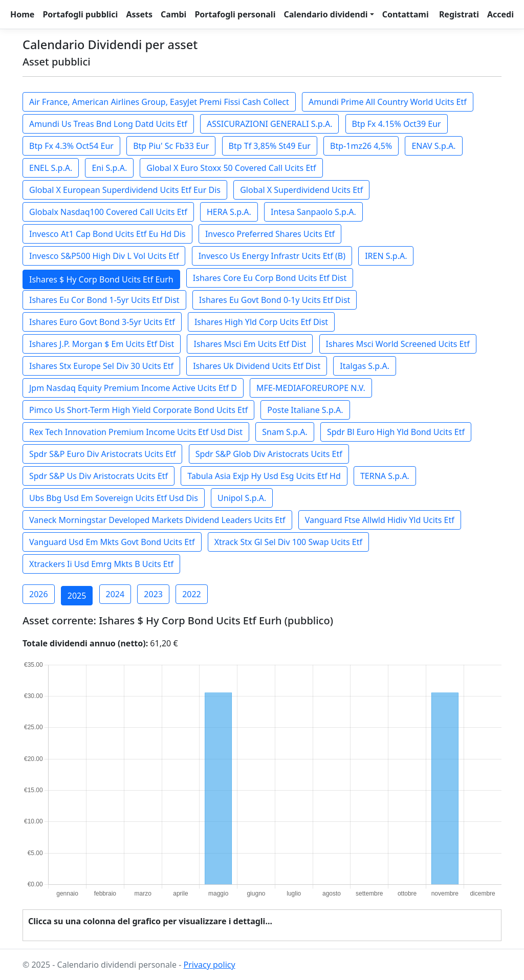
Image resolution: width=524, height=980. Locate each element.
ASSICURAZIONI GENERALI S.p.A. (269, 124)
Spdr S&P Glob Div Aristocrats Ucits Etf (269, 454)
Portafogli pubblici (80, 14)
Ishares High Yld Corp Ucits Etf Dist (261, 322)
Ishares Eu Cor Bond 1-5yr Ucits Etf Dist (104, 300)
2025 (77, 596)
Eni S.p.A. (109, 168)
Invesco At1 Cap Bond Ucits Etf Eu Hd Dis (107, 234)
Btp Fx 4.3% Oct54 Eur (71, 146)
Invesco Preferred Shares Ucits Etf (270, 234)
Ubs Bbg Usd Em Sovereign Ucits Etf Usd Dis (114, 498)
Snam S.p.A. (285, 432)
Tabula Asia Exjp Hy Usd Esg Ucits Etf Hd (264, 476)
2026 (39, 594)
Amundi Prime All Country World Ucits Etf (388, 102)
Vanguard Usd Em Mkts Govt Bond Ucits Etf (112, 542)
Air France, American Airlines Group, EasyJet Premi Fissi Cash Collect (159, 102)
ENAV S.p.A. (433, 146)
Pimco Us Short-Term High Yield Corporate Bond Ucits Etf (138, 410)
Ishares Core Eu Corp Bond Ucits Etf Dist (270, 278)
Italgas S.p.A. (365, 366)
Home (22, 14)
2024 (115, 594)
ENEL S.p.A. (51, 168)
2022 (192, 594)
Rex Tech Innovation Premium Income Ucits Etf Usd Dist (136, 432)
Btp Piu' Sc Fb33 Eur (171, 146)
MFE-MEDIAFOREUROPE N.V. (311, 388)
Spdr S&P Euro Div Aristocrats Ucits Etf (102, 454)
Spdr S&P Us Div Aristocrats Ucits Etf (99, 476)
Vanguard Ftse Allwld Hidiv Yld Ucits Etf (380, 520)
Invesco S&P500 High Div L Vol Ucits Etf (104, 256)
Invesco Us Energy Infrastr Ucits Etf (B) (272, 256)
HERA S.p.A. (229, 212)
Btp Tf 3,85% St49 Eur (270, 146)
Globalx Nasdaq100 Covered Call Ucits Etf (108, 212)
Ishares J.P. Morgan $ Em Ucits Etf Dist (102, 344)
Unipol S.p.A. (242, 498)
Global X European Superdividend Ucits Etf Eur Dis (125, 190)
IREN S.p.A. (386, 256)
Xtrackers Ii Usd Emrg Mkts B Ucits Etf (101, 564)
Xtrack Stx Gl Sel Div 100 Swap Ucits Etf (288, 542)
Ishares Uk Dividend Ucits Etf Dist (257, 366)
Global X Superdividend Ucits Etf (301, 190)
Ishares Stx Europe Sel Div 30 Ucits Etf (101, 366)
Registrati (459, 14)
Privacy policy (209, 965)
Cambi (173, 14)
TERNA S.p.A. (385, 476)
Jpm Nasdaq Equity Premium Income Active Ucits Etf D (133, 388)
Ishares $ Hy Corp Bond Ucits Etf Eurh (101, 279)
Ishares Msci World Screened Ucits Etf (398, 344)
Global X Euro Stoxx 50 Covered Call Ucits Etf (231, 168)
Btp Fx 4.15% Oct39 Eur (397, 124)
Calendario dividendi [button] (325, 14)
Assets (139, 14)
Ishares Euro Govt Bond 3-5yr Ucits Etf (102, 322)
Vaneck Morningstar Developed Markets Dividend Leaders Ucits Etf (157, 520)
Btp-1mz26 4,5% (361, 146)
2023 (153, 594)
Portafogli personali (235, 14)
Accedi (500, 14)
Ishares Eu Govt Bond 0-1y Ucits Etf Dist (275, 300)
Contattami (406, 14)
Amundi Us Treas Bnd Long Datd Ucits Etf (108, 124)
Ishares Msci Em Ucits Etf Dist (250, 344)
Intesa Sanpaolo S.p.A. (313, 212)
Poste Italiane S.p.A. (305, 410)
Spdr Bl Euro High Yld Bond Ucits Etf (396, 432)
